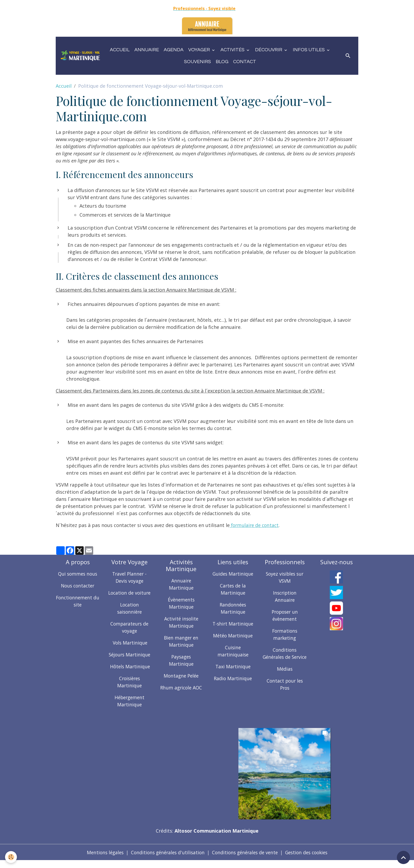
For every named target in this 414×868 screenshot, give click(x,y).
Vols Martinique (130, 650)
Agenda (174, 50)
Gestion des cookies (310, 860)
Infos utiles (309, 50)
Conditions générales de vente (246, 860)
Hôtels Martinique (130, 674)
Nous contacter (78, 586)
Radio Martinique (233, 678)
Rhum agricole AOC (181, 688)
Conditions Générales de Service (285, 657)
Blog (222, 62)
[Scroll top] (403, 857)
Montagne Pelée (181, 676)
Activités (233, 50)
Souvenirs (197, 62)
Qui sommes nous (78, 574)
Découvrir (269, 50)
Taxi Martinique (233, 666)
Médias (285, 676)
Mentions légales (101, 860)
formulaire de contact (255, 525)
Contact (245, 62)
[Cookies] (11, 857)
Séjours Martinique (129, 662)
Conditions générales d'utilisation (166, 860)
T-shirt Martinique (233, 624)
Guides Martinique (233, 574)
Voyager (200, 50)
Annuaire (147, 50)
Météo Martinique (233, 636)
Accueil (120, 50)
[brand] (80, 56)
